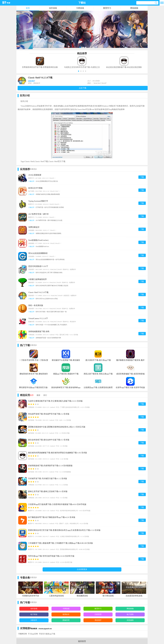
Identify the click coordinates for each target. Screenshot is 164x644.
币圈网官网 (23, 634)
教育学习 (107, 8)
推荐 (32, 395)
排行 (45, 395)
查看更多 (33, 169)
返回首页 (82, 641)
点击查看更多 (82, 569)
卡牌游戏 (80, 8)
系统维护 (31, 81)
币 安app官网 (33, 634)
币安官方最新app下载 (47, 634)
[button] (79, 71)
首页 (28, 8)
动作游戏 (53, 8)
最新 (38, 395)
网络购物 (134, 8)
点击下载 (83, 88)
